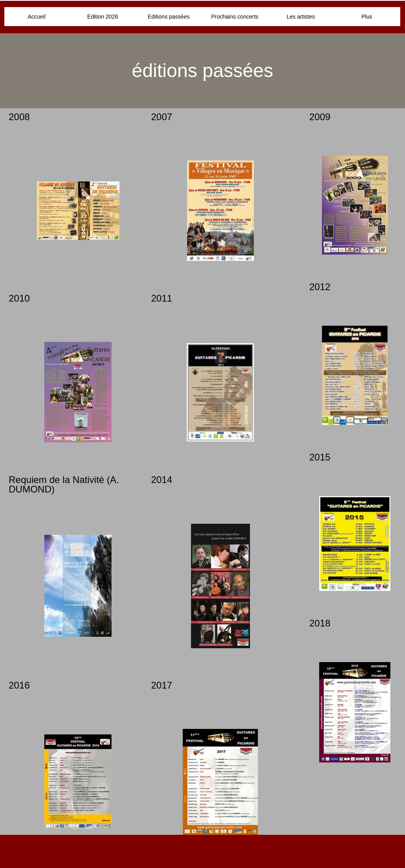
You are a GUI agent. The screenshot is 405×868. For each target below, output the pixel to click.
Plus (367, 17)
